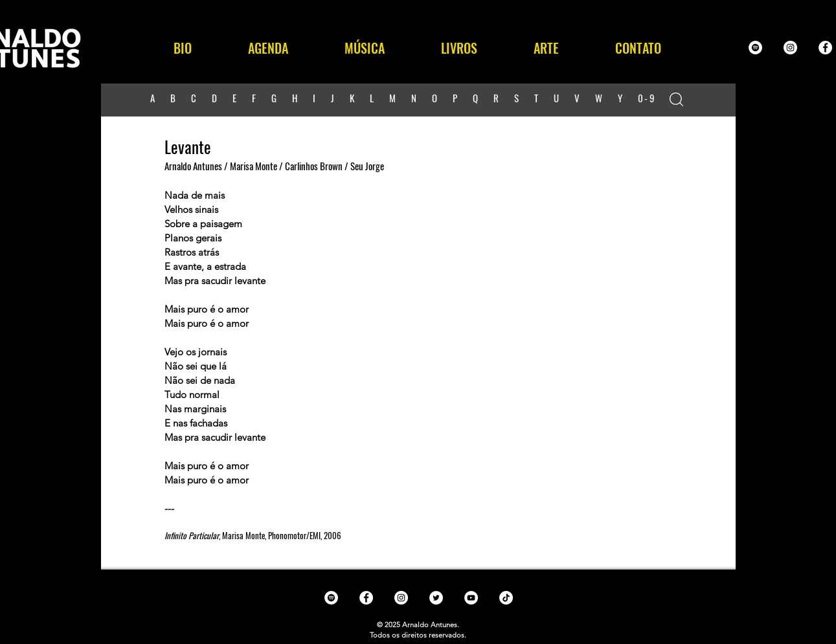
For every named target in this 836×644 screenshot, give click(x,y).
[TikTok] (506, 598)
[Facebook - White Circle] (825, 48)
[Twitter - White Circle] (436, 598)
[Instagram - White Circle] (790, 48)
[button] (365, 48)
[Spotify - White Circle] (755, 48)
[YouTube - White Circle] (471, 598)
